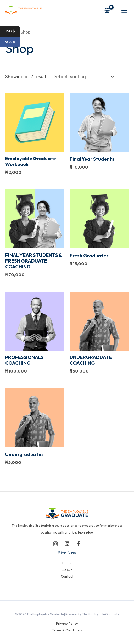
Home (67, 563)
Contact (67, 576)
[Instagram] (55, 544)
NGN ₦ (12, 42)
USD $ (12, 32)
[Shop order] (82, 76)
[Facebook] (79, 544)
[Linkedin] (67, 544)
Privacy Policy (67, 623)
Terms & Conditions (67, 630)
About (67, 570)
